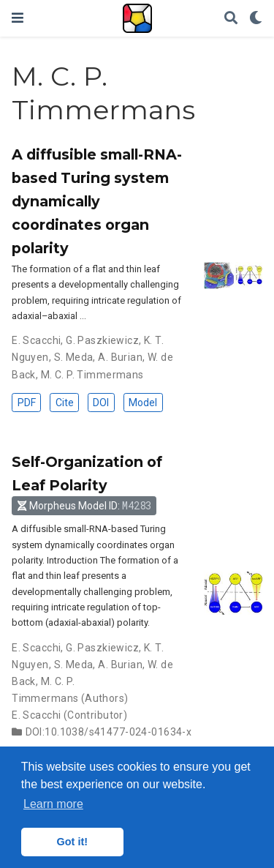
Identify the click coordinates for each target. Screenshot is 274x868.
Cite (65, 403)
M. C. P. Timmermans (92, 375)
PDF (27, 403)
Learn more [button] (53, 804)
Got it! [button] (72, 842)
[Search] (231, 19)
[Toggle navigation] (18, 18)
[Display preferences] (256, 19)
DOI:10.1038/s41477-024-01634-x (109, 732)
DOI (101, 403)
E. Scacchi (36, 340)
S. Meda (74, 357)
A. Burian (120, 357)
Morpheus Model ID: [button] (84, 505)
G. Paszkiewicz (102, 340)
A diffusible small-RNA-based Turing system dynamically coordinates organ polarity (97, 201)
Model (143, 403)
